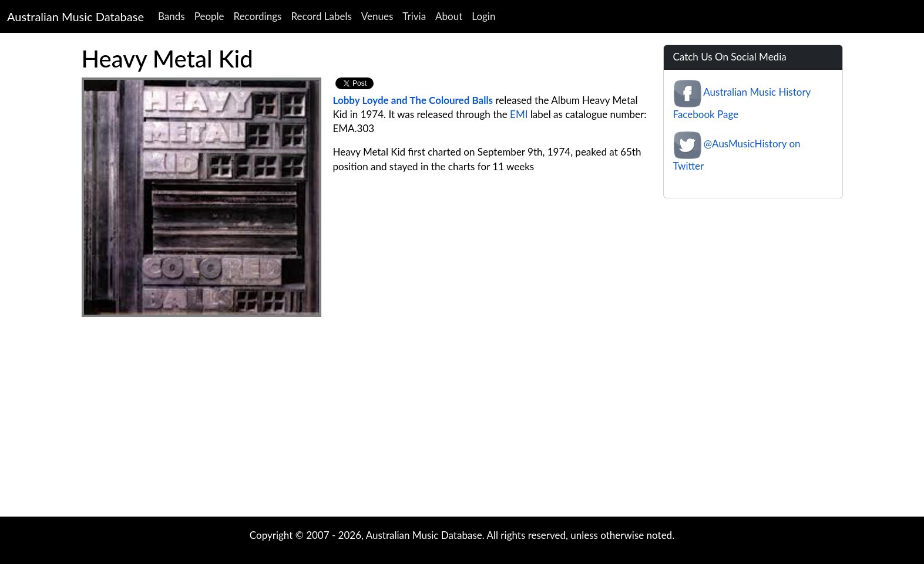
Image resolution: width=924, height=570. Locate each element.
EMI (519, 114)
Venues (377, 16)
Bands (172, 16)
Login (483, 16)
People (209, 16)
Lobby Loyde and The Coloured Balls (413, 100)
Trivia (414, 16)
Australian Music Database (75, 16)
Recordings (258, 16)
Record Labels (321, 16)
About (449, 16)
